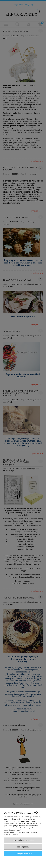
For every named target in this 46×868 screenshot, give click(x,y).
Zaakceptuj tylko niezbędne (23, 840)
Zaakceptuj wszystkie (23, 853)
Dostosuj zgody (23, 847)
